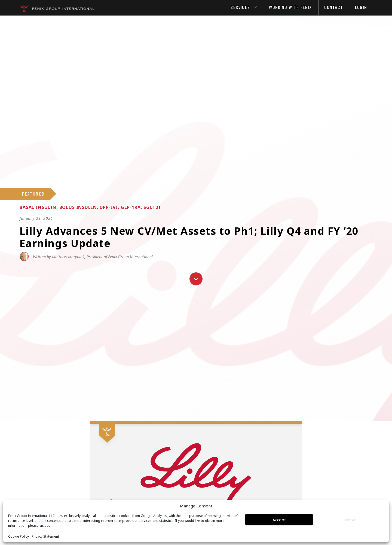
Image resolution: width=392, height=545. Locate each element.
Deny (350, 520)
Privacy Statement (45, 537)
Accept (279, 520)
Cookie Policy (19, 537)
